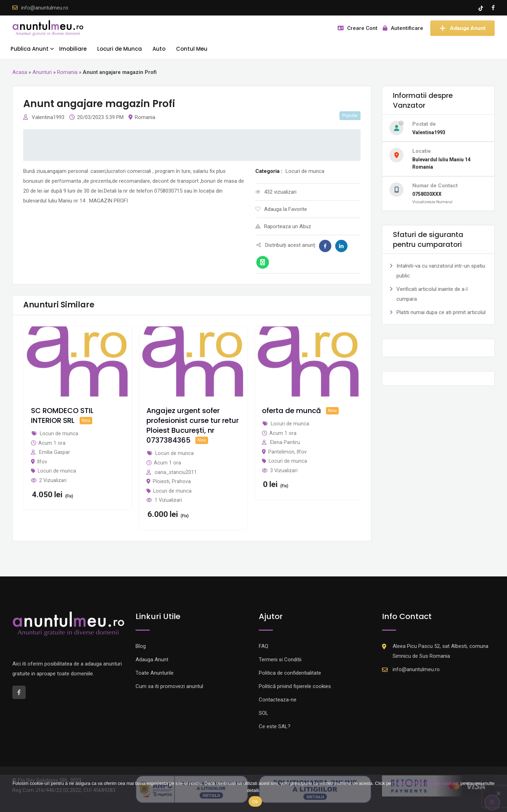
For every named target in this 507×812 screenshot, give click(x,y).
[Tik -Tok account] (481, 8)
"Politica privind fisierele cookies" (426, 783)
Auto (159, 49)
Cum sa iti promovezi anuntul (169, 686)
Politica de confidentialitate (290, 673)
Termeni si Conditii (280, 660)
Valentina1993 (49, 117)
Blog (141, 646)
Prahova (181, 481)
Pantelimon (281, 452)
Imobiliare (73, 49)
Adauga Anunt (462, 28)
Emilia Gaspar (55, 452)
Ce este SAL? (275, 726)
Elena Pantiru (285, 442)
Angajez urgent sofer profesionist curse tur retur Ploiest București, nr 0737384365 (193, 425)
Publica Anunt (30, 49)
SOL (264, 713)
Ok (255, 802)
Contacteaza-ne (278, 700)
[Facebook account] (493, 8)
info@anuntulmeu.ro (45, 8)
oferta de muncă (292, 411)
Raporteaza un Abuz (283, 226)
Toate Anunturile (155, 673)
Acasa (20, 72)
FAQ (264, 646)
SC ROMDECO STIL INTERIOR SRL (62, 416)
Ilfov (42, 462)
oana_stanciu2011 (176, 472)
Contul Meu (192, 49)
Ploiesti (161, 481)
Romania (67, 72)
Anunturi (42, 72)
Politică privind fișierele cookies (295, 686)
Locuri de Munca (120, 49)
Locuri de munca (57, 471)
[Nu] (498, 793)
